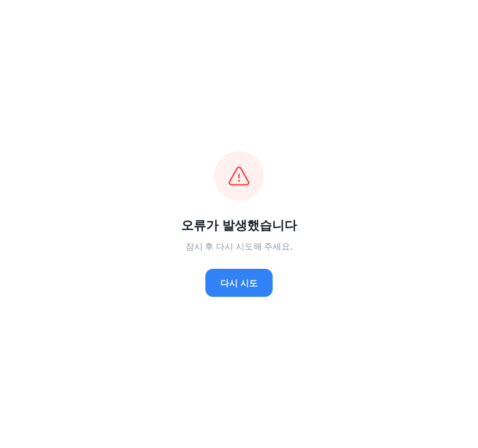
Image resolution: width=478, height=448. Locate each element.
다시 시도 (239, 283)
